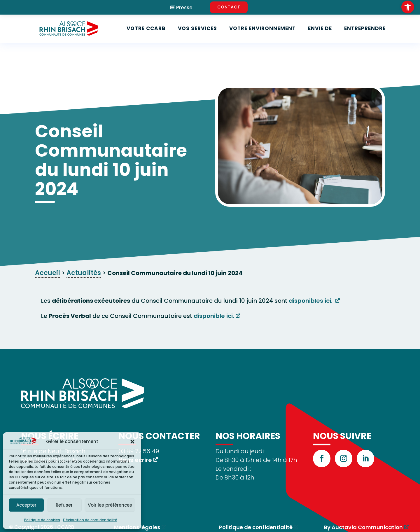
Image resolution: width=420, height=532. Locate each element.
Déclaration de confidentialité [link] (90, 520)
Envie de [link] (320, 28)
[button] (132, 442)
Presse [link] (184, 8)
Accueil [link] (48, 273)
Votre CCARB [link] (146, 28)
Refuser (64, 505)
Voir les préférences (110, 505)
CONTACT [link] (229, 7)
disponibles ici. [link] (311, 301)
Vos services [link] (197, 28)
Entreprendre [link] (365, 28)
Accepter (26, 505)
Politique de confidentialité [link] (256, 527)
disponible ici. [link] (214, 316)
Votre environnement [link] (262, 28)
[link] (408, 7)
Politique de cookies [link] (42, 520)
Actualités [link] (84, 273)
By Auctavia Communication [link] (363, 527)
